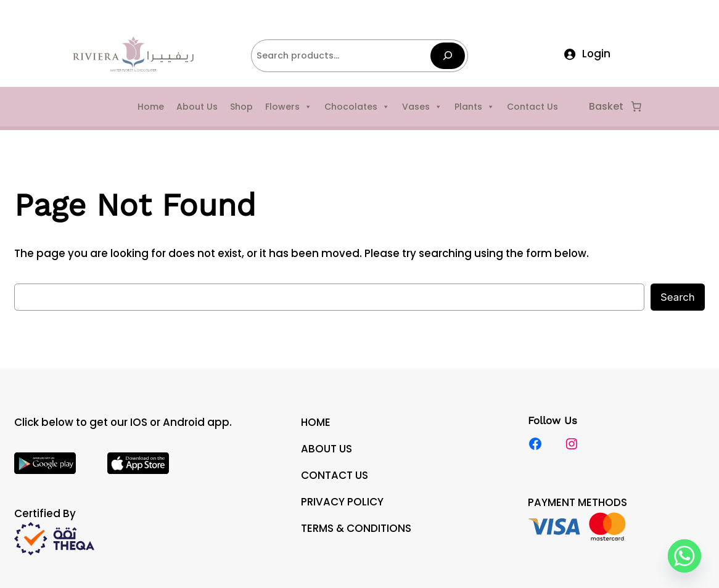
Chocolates (357, 107)
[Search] (448, 56)
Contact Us (532, 107)
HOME (316, 422)
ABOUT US (327, 449)
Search (678, 297)
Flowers (289, 107)
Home (151, 107)
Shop (241, 107)
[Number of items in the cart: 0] (636, 107)
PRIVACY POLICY (342, 502)
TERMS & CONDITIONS (356, 528)
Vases (422, 107)
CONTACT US (335, 475)
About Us (197, 107)
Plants (475, 107)
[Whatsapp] (684, 556)
